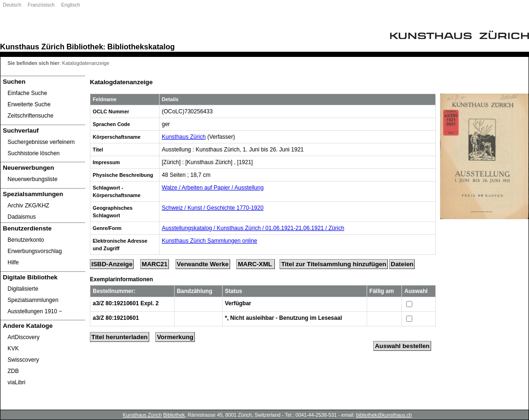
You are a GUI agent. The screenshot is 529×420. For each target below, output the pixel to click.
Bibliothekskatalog (141, 47)
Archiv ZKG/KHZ (28, 206)
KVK (13, 349)
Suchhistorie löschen (34, 153)
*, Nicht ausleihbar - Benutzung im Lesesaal (284, 318)
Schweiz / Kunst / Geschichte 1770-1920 (213, 208)
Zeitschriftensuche (30, 116)
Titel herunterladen (120, 337)
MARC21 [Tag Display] (155, 264)
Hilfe (13, 262)
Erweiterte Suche (29, 104)
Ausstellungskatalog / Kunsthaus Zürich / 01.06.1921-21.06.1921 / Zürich (253, 228)
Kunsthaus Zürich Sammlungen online (210, 241)
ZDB (13, 371)
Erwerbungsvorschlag (35, 251)
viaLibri (16, 382)
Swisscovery (23, 360)
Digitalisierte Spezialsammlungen (33, 294)
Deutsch (12, 5)
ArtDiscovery (24, 337)
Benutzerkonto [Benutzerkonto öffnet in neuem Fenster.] (26, 240)
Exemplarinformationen (121, 279)
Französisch (41, 5)
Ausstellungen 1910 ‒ (35, 311)
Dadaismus (22, 217)
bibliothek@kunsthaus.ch (384, 415)
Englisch (71, 5)
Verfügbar (238, 303)
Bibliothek (85, 47)
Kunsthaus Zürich (32, 47)
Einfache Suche (27, 93)
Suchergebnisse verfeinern (41, 142)
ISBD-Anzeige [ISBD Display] (112, 264)
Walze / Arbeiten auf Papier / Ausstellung (213, 188)
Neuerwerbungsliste (32, 179)
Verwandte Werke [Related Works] (203, 264)
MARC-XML (256, 264)
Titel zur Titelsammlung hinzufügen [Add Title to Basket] (333, 264)
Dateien (402, 264)
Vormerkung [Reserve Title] (175, 337)
